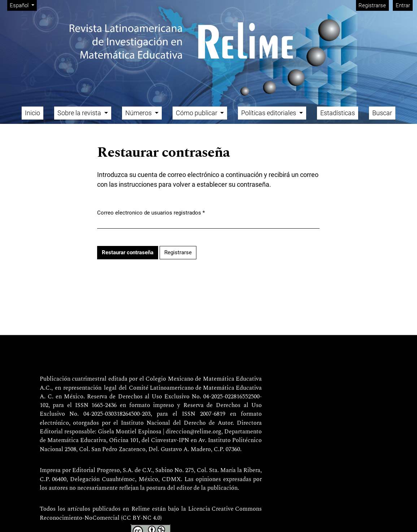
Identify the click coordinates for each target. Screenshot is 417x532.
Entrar (403, 5)
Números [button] (139, 113)
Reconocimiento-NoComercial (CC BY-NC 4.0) (101, 518)
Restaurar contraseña (128, 252)
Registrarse (372, 5)
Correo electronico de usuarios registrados (151, 212)
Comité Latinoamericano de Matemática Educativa (195, 388)
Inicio (32, 113)
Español (23, 5)
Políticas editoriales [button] (269, 113)
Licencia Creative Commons (225, 509)
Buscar (382, 113)
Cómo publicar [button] (197, 113)
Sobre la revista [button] (80, 113)
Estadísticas (338, 113)
